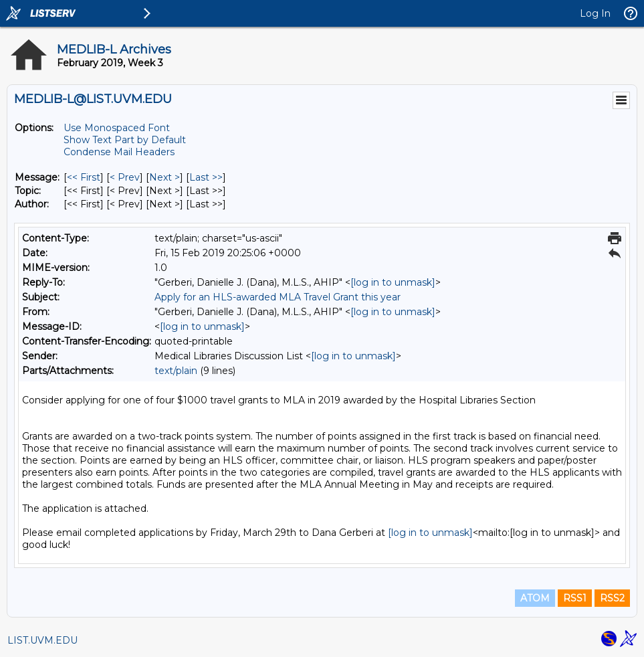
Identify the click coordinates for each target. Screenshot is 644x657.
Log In (595, 13)
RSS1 (575, 598)
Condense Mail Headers (119, 152)
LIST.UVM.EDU (42, 640)
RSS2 (612, 598)
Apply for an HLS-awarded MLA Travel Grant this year (278, 297)
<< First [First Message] (84, 177)
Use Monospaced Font (117, 128)
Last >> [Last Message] (206, 177)
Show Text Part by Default (125, 140)
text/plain (176, 371)
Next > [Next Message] (165, 177)
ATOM (535, 598)
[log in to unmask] (393, 282)
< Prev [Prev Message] (125, 177)
